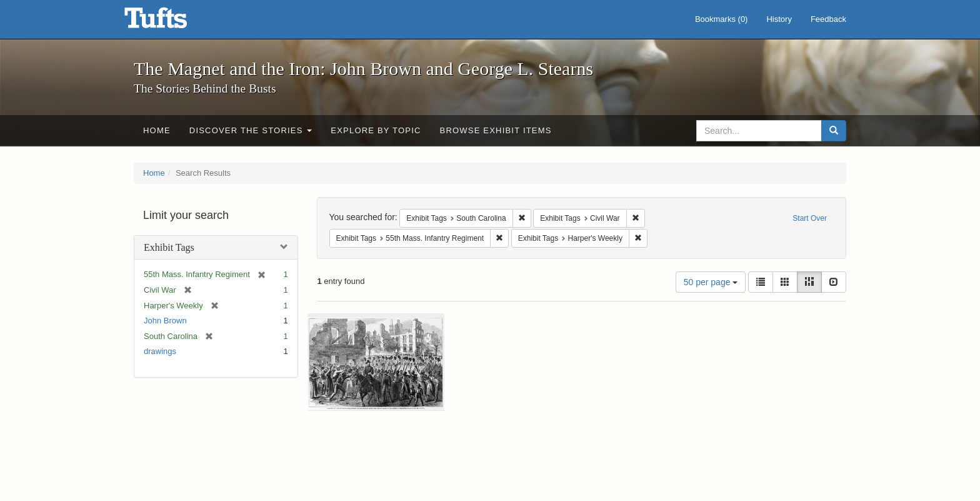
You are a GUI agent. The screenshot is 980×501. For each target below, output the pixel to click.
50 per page (711, 282)
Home (157, 130)
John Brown (165, 321)
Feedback (828, 19)
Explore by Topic (376, 130)
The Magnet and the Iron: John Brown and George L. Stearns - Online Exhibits (171, 22)
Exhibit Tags (169, 247)
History (779, 19)
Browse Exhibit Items (496, 130)
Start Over (810, 218)
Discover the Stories (251, 130)
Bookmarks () (722, 19)
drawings (160, 351)
